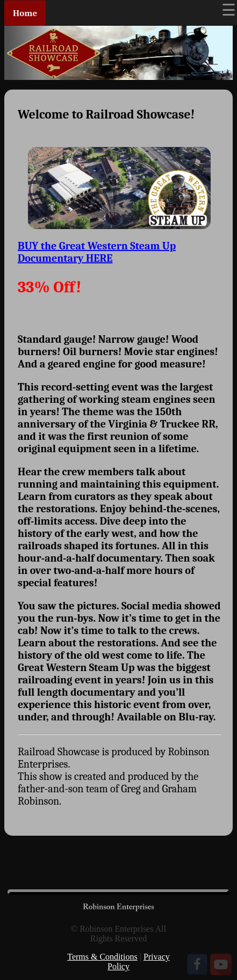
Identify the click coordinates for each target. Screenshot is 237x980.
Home (25, 13)
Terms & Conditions (102, 957)
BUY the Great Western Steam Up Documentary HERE (97, 252)
